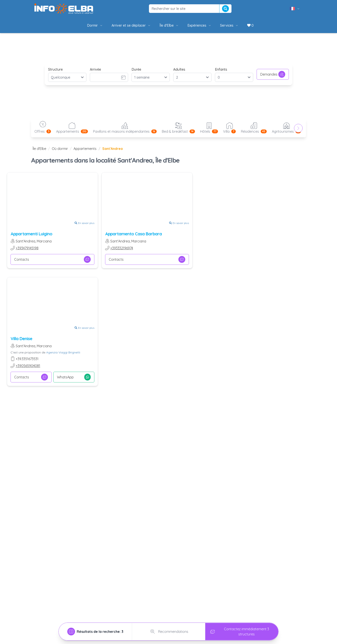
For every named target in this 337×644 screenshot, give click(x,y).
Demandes (273, 74)
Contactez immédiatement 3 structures (239, 632)
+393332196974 (122, 248)
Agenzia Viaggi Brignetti (63, 352)
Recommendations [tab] (168, 632)
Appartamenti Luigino (31, 234)
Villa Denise (21, 339)
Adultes (179, 69)
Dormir (95, 25)
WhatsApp (74, 377)
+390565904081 (28, 366)
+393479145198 (27, 248)
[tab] (95, 632)
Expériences (199, 25)
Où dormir (60, 149)
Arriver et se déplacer (131, 25)
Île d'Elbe (169, 25)
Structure (55, 69)
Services (229, 25)
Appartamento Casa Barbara (133, 234)
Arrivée (95, 69)
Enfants (221, 69)
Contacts (52, 259)
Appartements (85, 149)
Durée (136, 69)
